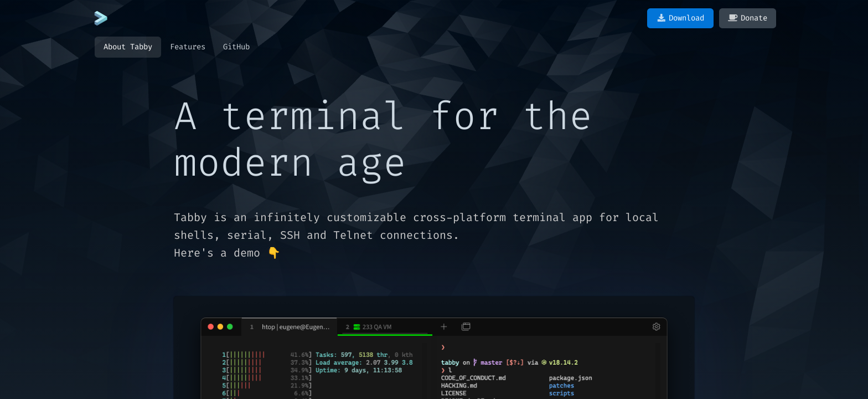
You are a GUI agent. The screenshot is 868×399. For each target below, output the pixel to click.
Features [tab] (188, 47)
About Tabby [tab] (128, 47)
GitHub (236, 47)
